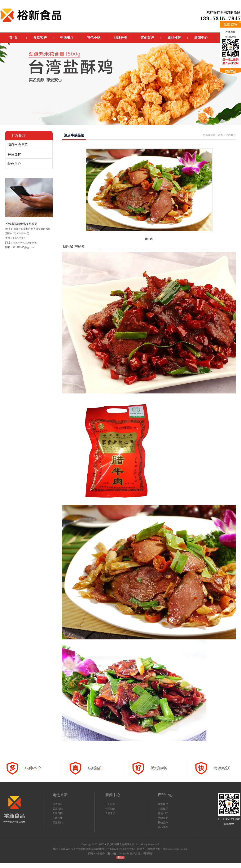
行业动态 (110, 809)
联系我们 (58, 823)
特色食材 (14, 154)
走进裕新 (58, 804)
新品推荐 (163, 827)
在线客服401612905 (231, 34)
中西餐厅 (163, 809)
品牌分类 (163, 818)
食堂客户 (163, 804)
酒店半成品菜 (18, 145)
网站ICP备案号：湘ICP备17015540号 (108, 854)
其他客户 (163, 823)
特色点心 (14, 164)
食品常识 (110, 813)
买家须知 (58, 809)
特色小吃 (163, 813)
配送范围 (58, 813)
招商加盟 (58, 818)
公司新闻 (110, 804)
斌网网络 (148, 854)
